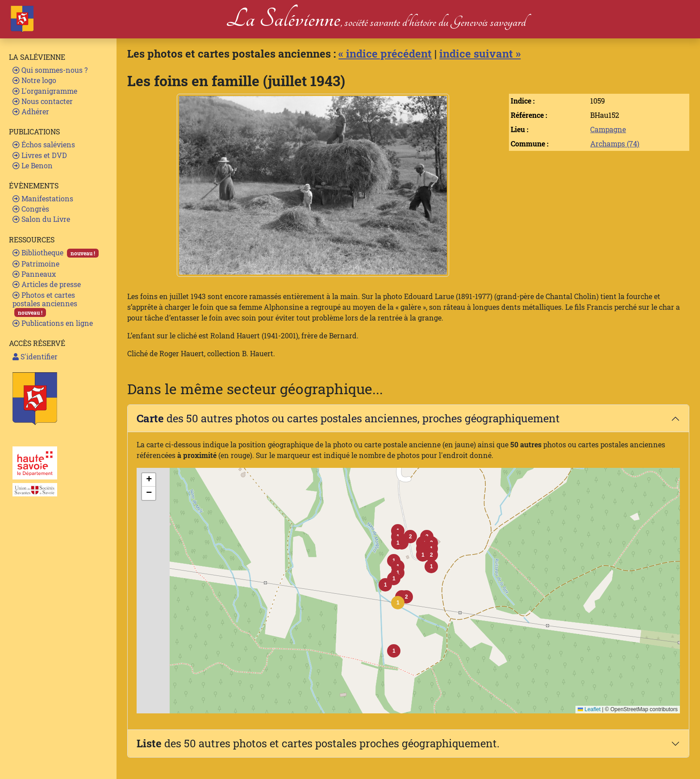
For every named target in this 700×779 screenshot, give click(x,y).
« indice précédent (385, 54)
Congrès (31, 209)
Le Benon (33, 165)
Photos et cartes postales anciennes (45, 304)
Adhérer (31, 111)
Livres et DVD (40, 155)
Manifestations (43, 198)
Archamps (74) (615, 144)
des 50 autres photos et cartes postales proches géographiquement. (318, 743)
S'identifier (35, 356)
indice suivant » (480, 54)
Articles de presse (47, 284)
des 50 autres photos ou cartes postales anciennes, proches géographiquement (348, 418)
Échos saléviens (44, 144)
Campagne (608, 129)
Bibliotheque (56, 253)
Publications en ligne (53, 323)
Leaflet (589, 709)
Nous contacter (43, 101)
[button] (398, 603)
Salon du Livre (41, 219)
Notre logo (34, 80)
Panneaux (34, 274)
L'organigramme (45, 91)
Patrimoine (36, 264)
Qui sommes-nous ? (50, 70)
